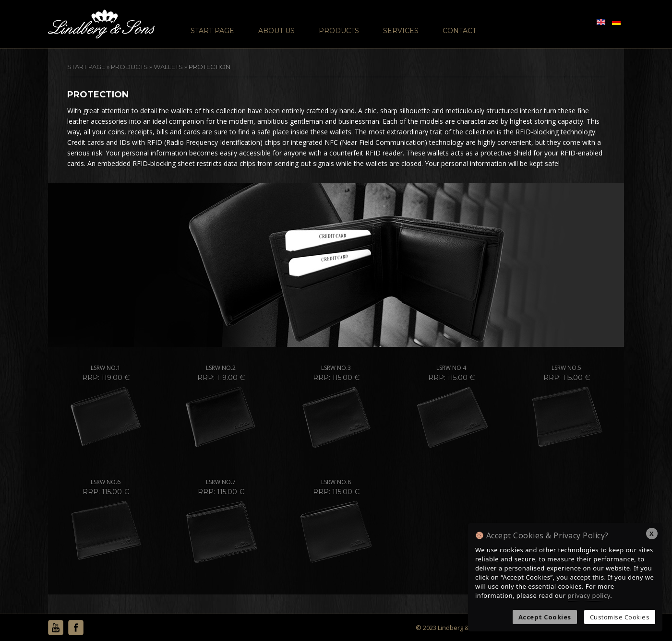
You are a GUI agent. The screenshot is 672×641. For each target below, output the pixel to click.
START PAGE (86, 67)
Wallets (168, 67)
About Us (276, 31)
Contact (459, 31)
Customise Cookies (620, 617)
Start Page (212, 31)
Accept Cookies (545, 617)
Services (401, 31)
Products (339, 31)
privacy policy (589, 595)
